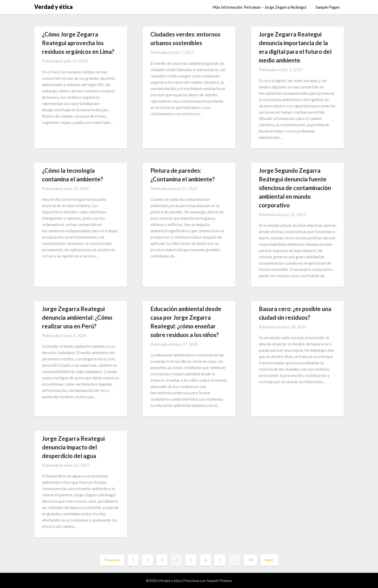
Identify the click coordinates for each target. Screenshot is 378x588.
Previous (112, 560)
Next (269, 560)
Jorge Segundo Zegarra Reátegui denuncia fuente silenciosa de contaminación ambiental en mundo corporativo (295, 188)
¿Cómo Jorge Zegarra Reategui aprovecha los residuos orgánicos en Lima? (78, 43)
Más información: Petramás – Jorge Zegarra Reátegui (259, 7)
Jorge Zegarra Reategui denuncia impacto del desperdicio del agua (73, 447)
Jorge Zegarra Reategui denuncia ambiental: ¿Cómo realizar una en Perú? (77, 317)
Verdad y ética (53, 7)
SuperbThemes (220, 581)
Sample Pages (328, 7)
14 (250, 560)
